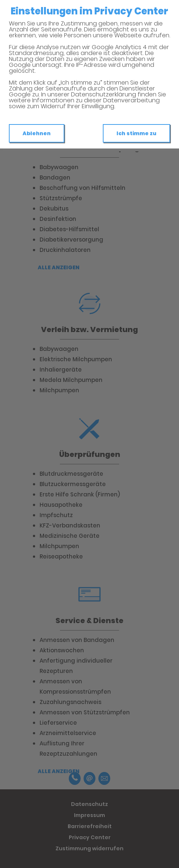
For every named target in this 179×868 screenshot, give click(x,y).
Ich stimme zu (136, 133)
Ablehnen (37, 133)
